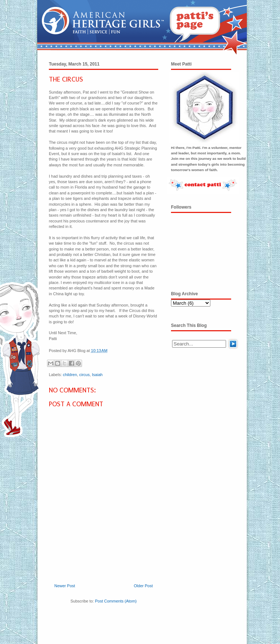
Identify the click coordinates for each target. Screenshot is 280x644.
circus (84, 375)
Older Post (143, 586)
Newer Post (65, 586)
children (70, 375)
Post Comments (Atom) (116, 601)
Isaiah (97, 375)
